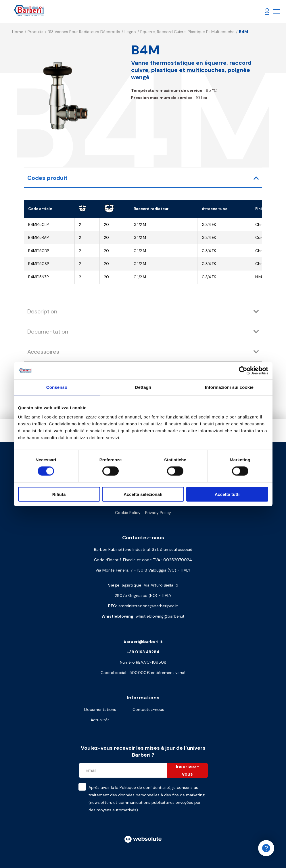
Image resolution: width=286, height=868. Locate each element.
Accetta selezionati (143, 494)
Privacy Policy (158, 513)
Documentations (100, 709)
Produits (35, 32)
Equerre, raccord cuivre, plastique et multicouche (187, 32)
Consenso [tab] (57, 387)
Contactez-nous (148, 709)
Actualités (100, 720)
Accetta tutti (227, 494)
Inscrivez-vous (188, 770)
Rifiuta (59, 494)
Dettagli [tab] (143, 387)
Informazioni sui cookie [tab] (229, 387)
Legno (130, 32)
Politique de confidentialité (145, 787)
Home (18, 32)
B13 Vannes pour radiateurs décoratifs (84, 32)
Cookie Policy (128, 513)
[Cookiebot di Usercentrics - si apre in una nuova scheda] (243, 371)
